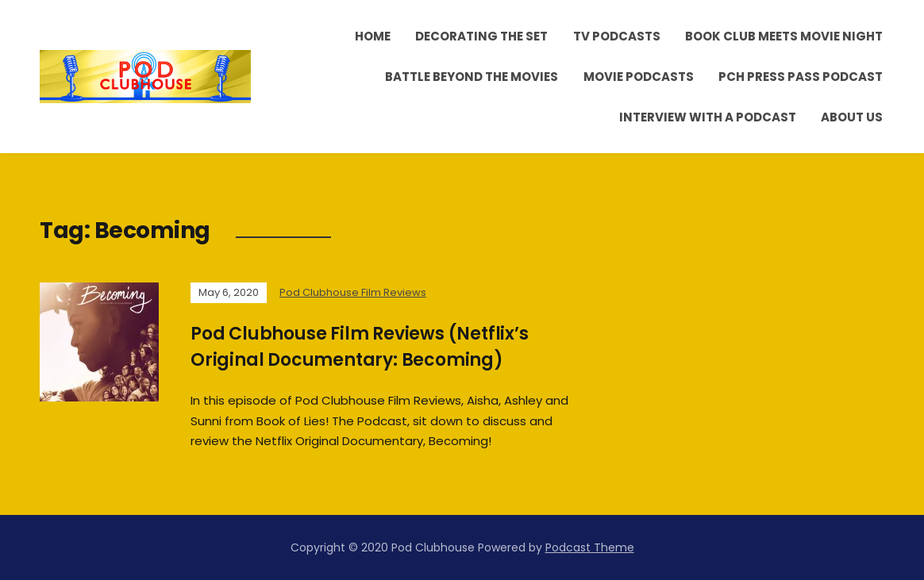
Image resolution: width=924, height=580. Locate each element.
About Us (852, 117)
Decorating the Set (481, 36)
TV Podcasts (617, 36)
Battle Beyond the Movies (472, 77)
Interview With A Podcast (708, 117)
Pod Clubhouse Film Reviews (353, 292)
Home (373, 36)
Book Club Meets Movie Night (784, 36)
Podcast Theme (590, 547)
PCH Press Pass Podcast (801, 77)
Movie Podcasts (639, 77)
